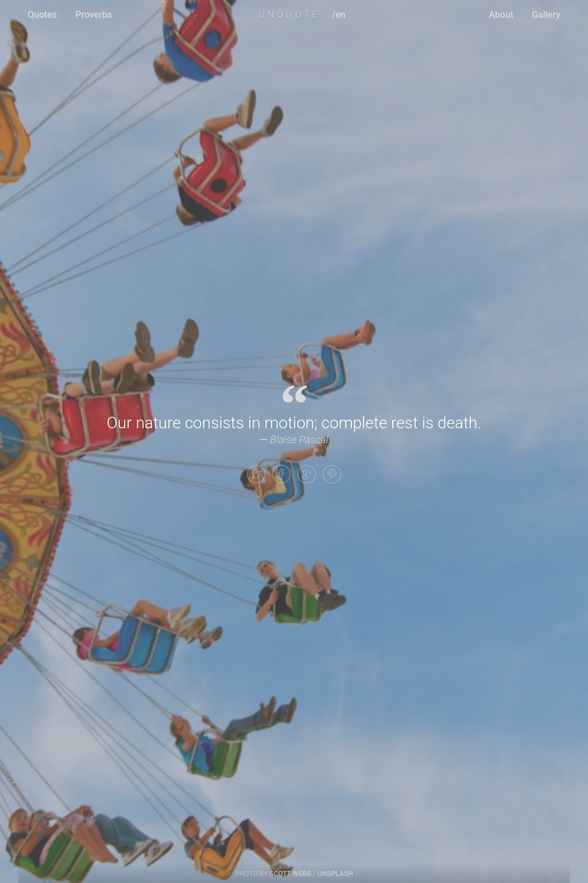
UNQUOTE (289, 15)
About (501, 15)
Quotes (42, 15)
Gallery (546, 15)
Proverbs (94, 15)
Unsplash (335, 874)
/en (339, 15)
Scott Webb (290, 874)
